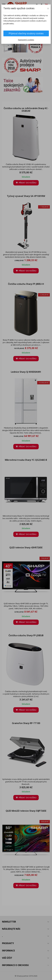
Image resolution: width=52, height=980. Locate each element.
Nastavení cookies (26, 40)
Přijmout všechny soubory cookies (26, 33)
